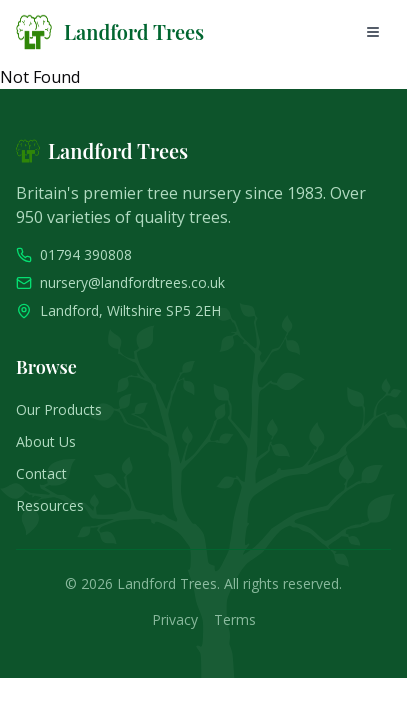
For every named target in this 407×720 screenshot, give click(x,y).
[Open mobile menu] (373, 32)
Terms (235, 619)
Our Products (59, 409)
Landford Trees (134, 31)
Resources (50, 505)
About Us (46, 441)
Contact (41, 473)
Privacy (175, 619)
